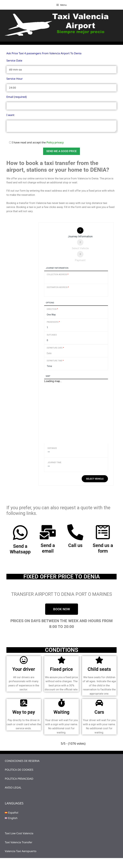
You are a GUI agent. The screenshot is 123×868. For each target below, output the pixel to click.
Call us (75, 545)
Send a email (48, 548)
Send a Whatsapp (20, 549)
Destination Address (58, 287)
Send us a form (103, 548)
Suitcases (52, 335)
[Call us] (75, 532)
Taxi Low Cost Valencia (19, 833)
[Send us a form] (103, 532)
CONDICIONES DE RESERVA (22, 761)
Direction (52, 309)
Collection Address (58, 274)
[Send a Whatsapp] (20, 533)
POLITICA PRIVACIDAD (19, 779)
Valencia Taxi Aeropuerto (21, 851)
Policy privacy (55, 142)
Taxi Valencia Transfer (19, 842)
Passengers (53, 322)
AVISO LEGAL (13, 787)
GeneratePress (84, 863)
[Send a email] (48, 532)
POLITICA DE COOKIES (19, 770)
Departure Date (55, 348)
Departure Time (55, 361)
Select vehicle (95, 479)
